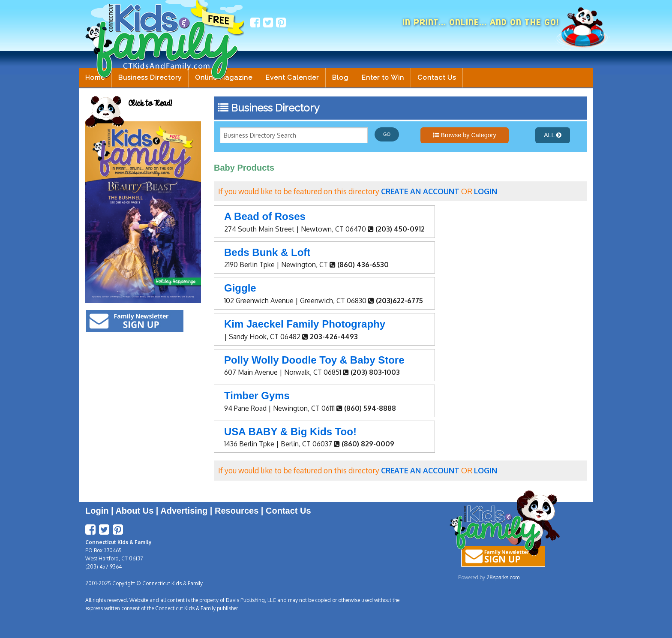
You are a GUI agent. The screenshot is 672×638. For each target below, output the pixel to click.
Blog (340, 78)
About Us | (138, 511)
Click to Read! (150, 104)
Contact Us (437, 78)
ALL (553, 135)
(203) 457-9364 (103, 567)
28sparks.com (503, 577)
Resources (237, 511)
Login (97, 511)
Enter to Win (383, 78)
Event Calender (292, 78)
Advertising (184, 511)
